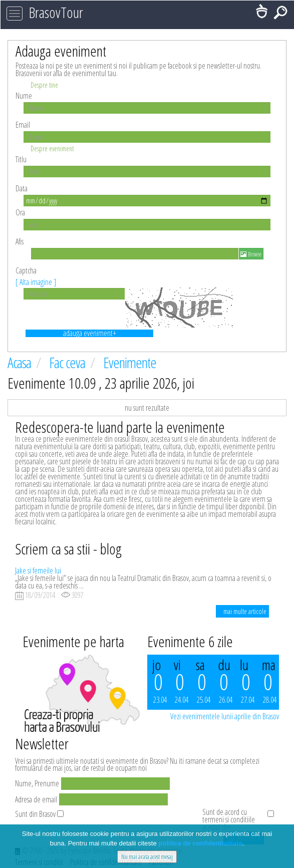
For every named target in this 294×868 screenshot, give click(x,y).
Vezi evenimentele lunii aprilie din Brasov (225, 716)
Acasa (21, 362)
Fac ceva (68, 362)
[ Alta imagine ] (36, 282)
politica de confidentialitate (200, 843)
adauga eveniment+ (90, 333)
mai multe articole (245, 611)
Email (23, 125)
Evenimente (130, 362)
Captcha (36, 276)
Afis (20, 241)
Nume (24, 96)
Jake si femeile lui (38, 570)
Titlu (21, 159)
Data (22, 188)
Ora (20, 212)
